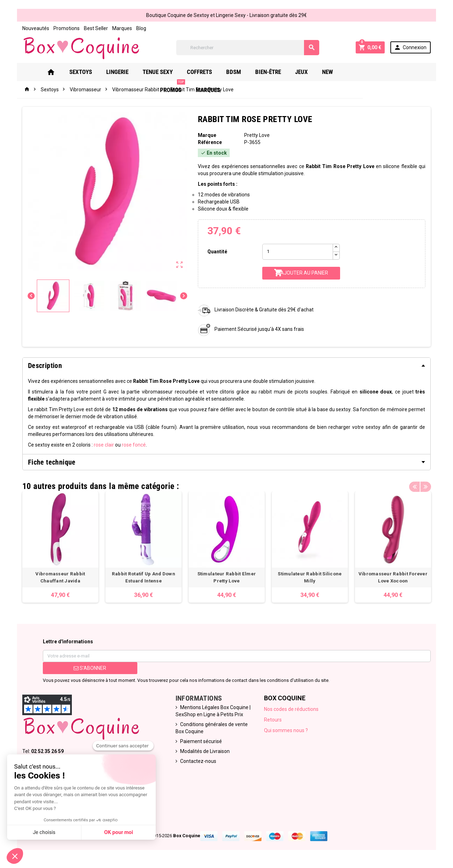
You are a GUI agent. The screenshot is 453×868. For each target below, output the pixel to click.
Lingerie (117, 72)
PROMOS (359, 69)
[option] (59, 547)
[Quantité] (298, 252)
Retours (273, 720)
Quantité (217, 252)
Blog (140, 28)
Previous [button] (415, 484)
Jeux (301, 72)
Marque (207, 135)
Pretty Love (257, 135)
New (327, 72)
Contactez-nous (198, 761)
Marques (121, 28)
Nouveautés (35, 28)
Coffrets (199, 72)
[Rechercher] (248, 48)
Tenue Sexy (157, 72)
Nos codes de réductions (292, 709)
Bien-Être (268, 72)
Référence (210, 142)
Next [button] (426, 484)
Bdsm (233, 72)
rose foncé (133, 445)
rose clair (103, 445)
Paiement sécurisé (201, 742)
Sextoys (80, 72)
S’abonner (89, 668)
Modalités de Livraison (205, 752)
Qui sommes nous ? (286, 731)
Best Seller (95, 28)
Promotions (65, 28)
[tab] (226, 366)
